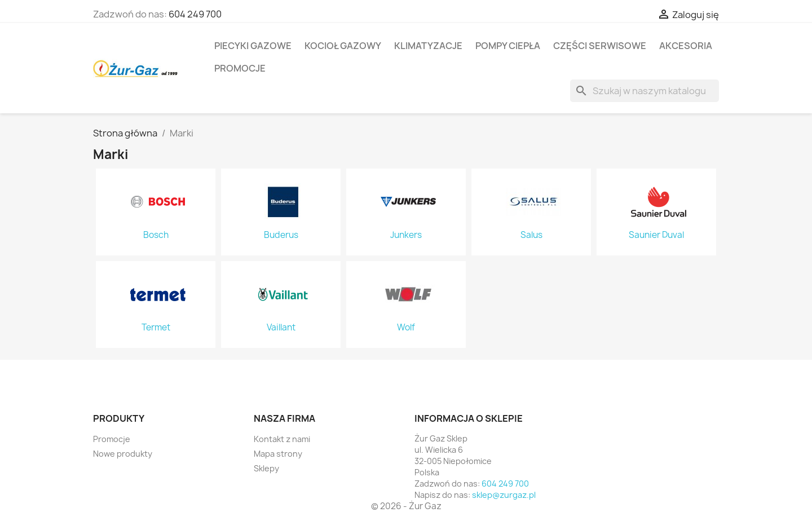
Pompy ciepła (508, 46)
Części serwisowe (600, 46)
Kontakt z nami (282, 439)
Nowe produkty (123, 454)
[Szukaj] (645, 91)
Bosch (156, 235)
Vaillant (281, 328)
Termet (156, 328)
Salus (531, 235)
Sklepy (266, 468)
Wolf (406, 328)
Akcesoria (686, 46)
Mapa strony (278, 454)
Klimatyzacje (428, 46)
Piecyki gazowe (253, 46)
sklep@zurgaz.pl (504, 495)
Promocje (240, 68)
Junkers (406, 235)
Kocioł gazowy (343, 46)
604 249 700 (195, 14)
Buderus (281, 235)
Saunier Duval (656, 235)
